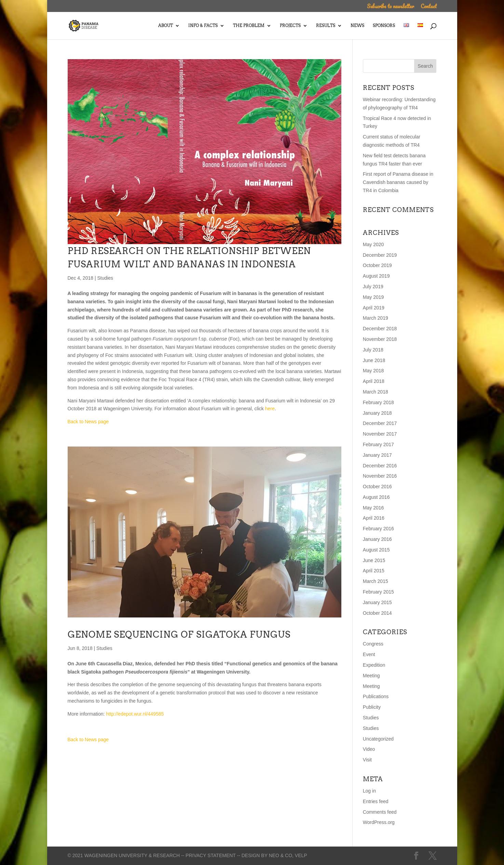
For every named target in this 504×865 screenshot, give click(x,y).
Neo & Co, (281, 855)
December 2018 (380, 329)
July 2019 (373, 287)
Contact (429, 7)
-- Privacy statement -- (211, 855)
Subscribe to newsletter (391, 7)
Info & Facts (203, 26)
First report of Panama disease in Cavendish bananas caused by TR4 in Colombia (398, 182)
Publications (376, 696)
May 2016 (373, 508)
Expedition (374, 665)
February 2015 (378, 592)
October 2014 (377, 613)
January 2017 (377, 455)
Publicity (372, 707)
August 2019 (376, 276)
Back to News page (88, 422)
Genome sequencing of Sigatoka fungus (179, 634)
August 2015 (376, 550)
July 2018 (373, 350)
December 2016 (380, 466)
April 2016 (374, 518)
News (357, 26)
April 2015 (374, 571)
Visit (367, 760)
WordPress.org (379, 822)
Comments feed (380, 812)
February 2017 (378, 444)
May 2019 (373, 297)
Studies (105, 278)
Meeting (371, 676)
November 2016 (380, 476)
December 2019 (380, 255)
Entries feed (376, 801)
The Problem (249, 26)
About (166, 26)
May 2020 (373, 244)
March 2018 (376, 392)
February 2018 (378, 402)
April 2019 (374, 308)
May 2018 (373, 371)
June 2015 (374, 560)
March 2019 (376, 318)
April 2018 (374, 381)
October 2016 (377, 487)
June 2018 (374, 360)
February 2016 (378, 529)
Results (326, 26)
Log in (369, 791)
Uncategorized (378, 739)
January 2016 (377, 539)
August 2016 (376, 497)
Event (369, 654)
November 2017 (380, 434)
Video (369, 749)
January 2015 (377, 602)
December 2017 (380, 423)
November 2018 (380, 339)
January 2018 (377, 413)
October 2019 (377, 265)
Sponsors (384, 26)
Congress (373, 644)
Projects (290, 26)
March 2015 (376, 581)
